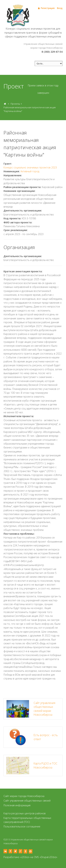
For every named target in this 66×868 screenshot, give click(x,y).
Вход (60, 8)
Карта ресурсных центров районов (25, 813)
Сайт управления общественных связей (27, 801)
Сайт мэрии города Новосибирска (24, 796)
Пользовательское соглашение (22, 826)
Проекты (15, 104)
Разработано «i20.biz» (17, 857)
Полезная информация (17, 805)
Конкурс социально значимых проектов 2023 (30, 167)
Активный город (30, 171)
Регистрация (46, 8)
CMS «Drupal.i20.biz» (45, 857)
